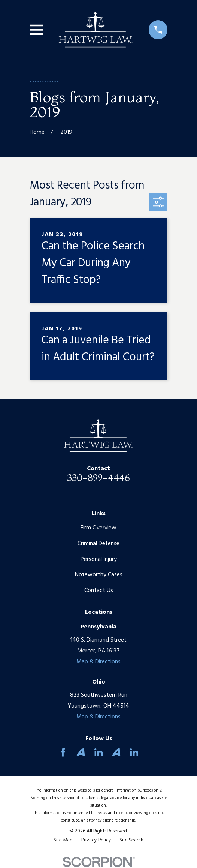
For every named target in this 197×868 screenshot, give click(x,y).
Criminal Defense (98, 544)
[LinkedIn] (98, 752)
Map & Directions (98, 662)
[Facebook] (63, 752)
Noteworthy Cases (99, 575)
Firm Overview (98, 528)
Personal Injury (99, 559)
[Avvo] (81, 752)
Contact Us (99, 591)
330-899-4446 (98, 478)
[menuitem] (63, 840)
